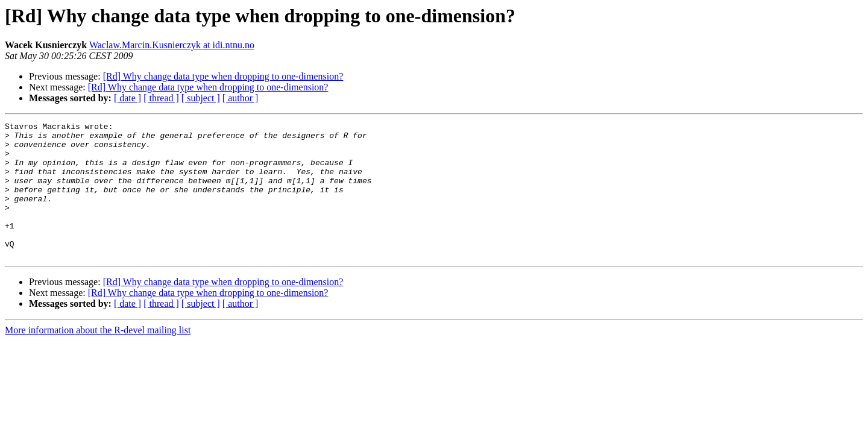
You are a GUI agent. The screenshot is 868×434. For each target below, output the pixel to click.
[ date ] (127, 98)
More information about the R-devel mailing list (98, 357)
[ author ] (241, 98)
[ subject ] (201, 98)
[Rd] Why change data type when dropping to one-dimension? (223, 76)
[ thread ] (161, 98)
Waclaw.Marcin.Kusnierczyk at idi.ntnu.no (172, 45)
